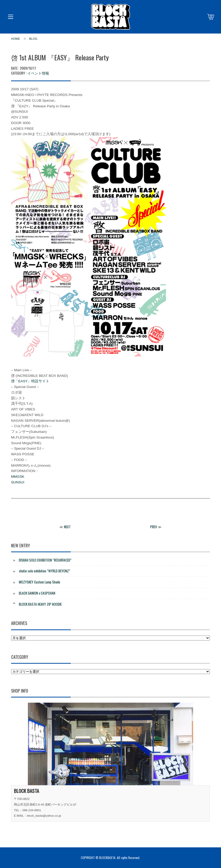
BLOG (33, 39)
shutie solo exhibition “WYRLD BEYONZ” (45, 571)
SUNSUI (18, 482)
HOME (16, 39)
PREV (154, 527)
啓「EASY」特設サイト (30, 381)
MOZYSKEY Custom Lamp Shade (40, 582)
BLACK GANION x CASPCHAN (37, 593)
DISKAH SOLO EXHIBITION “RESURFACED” (45, 560)
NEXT (67, 527)
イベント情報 (38, 73)
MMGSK (18, 477)
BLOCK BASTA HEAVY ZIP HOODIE (40, 604)
